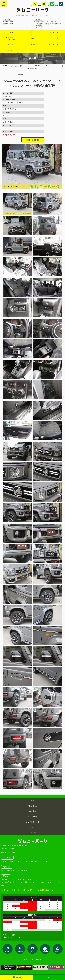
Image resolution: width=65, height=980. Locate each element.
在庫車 (32, 39)
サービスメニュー (54, 44)
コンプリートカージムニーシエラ (54, 33)
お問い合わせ (33, 806)
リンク (32, 827)
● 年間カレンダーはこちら (12, 937)
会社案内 (33, 811)
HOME (11, 33)
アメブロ (45, 949)
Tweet (20, 74)
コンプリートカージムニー (32, 33)
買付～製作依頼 (33, 140)
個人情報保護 (33, 816)
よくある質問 (32, 44)
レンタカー (11, 44)
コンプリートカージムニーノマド (11, 39)
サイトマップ (33, 833)
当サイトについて (33, 822)
